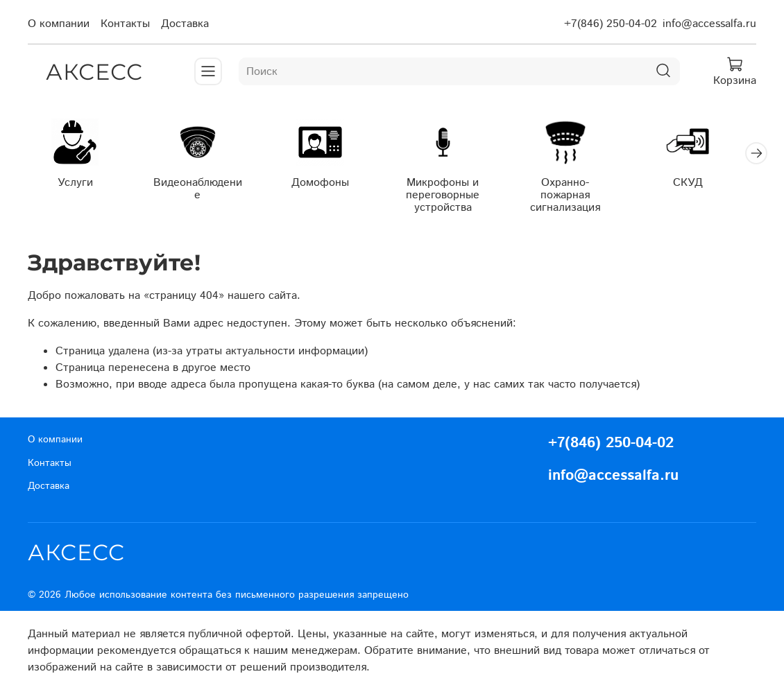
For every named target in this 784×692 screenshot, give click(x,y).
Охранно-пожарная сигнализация (581, 191)
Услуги (77, 185)
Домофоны (329, 185)
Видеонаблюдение (203, 185)
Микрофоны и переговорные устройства (455, 197)
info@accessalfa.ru (709, 24)
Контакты (125, 24)
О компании (59, 24)
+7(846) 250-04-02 (611, 24)
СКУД (707, 185)
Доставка (185, 24)
